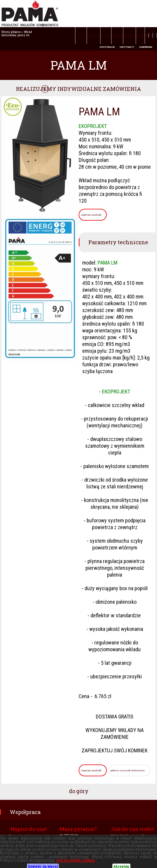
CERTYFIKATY (127, 47)
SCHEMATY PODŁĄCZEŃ (82, 857)
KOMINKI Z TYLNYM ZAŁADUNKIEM (120, 850)
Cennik (117, 35)
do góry (79, 791)
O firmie (94, 35)
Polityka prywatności (115, 857)
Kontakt (130, 35)
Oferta (106, 35)
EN (151, 35)
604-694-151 (62, 842)
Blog (140, 35)
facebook (155, 35)
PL (147, 35)
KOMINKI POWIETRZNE (29, 850)
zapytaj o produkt (91, 215)
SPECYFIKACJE (107, 47)
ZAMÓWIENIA (146, 47)
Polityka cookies (143, 857)
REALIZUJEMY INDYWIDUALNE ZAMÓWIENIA (78, 89)
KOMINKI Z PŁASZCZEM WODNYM (71, 850)
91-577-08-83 (69, 836)
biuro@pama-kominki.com (19, 836)
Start (81, 35)
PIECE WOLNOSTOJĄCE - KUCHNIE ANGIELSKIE (33, 857)
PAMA (78, 14)
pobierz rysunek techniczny (128, 770)
